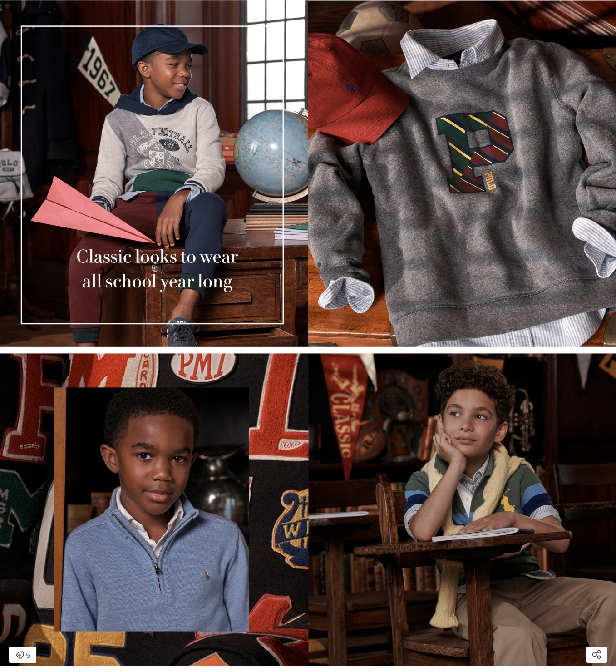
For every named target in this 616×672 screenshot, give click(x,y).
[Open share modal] (597, 655)
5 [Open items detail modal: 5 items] (23, 656)
